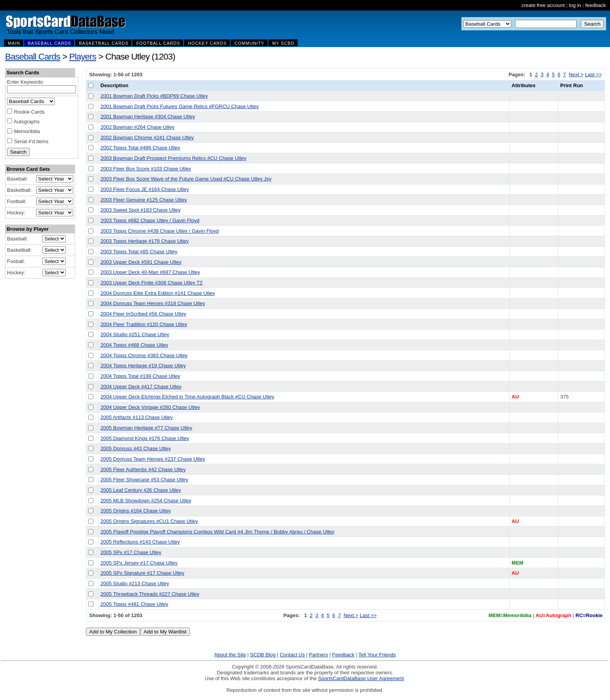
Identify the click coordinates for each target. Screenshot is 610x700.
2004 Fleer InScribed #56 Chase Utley (143, 314)
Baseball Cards (33, 56)
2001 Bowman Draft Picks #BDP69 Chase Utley (154, 96)
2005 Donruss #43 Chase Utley (136, 448)
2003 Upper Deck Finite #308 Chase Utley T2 (151, 283)
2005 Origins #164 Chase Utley (136, 511)
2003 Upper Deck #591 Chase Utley (141, 262)
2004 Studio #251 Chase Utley (135, 334)
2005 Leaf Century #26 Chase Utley (141, 490)
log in (575, 5)
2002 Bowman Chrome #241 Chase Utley (147, 138)
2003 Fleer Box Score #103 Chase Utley (146, 169)
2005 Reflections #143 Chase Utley (140, 542)
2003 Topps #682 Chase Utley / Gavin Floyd (150, 220)
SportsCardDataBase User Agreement (361, 678)
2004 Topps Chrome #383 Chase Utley (144, 355)
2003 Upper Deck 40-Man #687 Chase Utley (150, 272)
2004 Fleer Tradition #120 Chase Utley (144, 324)
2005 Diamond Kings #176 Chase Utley (145, 438)
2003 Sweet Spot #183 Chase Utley (140, 210)
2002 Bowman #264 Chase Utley (137, 127)
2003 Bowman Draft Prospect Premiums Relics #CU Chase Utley (173, 158)
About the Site (230, 655)
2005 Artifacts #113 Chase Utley (137, 417)
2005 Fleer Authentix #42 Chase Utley (143, 469)
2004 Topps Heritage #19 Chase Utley (143, 366)
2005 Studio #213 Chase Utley (135, 583)
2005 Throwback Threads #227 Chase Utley (150, 594)
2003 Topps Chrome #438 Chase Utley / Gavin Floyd (160, 231)
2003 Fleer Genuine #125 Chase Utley (144, 200)
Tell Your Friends (377, 655)
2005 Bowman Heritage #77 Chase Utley (146, 428)
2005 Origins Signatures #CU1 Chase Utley (149, 521)
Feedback (343, 655)
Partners (318, 655)
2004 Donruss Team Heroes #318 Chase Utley (153, 303)
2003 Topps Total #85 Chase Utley (139, 252)
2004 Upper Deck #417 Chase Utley (141, 387)
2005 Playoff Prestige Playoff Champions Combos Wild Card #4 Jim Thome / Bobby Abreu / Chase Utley (217, 532)
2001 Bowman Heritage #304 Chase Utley (148, 117)
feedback (595, 5)
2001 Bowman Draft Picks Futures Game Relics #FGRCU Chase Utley (180, 106)
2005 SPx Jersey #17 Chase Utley (139, 563)
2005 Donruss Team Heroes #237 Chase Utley (153, 459)
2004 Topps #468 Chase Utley (134, 345)
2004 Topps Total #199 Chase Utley (140, 376)
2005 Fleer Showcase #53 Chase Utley (144, 480)
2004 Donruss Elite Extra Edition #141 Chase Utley (158, 293)
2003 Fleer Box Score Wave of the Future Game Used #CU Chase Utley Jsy (186, 179)
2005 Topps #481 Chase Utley (134, 604)
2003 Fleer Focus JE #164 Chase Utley (145, 189)
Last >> (593, 75)
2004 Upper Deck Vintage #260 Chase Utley (150, 407)
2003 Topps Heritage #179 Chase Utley (145, 241)
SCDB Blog (263, 655)
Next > (576, 75)
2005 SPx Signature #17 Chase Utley (142, 573)
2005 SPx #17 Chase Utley (131, 552)
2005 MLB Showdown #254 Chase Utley (146, 501)
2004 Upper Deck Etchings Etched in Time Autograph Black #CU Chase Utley (187, 397)
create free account (543, 5)
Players (83, 56)
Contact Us (292, 655)
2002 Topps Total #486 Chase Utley (140, 148)
